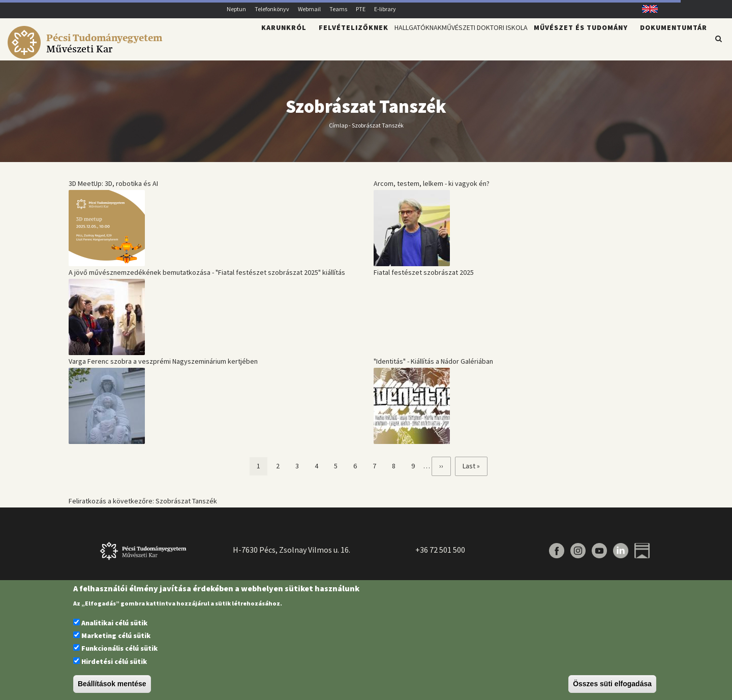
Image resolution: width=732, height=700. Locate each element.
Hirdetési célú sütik (114, 661)
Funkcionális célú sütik (119, 648)
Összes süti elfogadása (612, 684)
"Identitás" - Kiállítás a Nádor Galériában (433, 367)
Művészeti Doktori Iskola (468, 44)
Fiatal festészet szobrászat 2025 (424, 278)
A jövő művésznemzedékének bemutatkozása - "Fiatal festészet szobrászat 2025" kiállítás (207, 278)
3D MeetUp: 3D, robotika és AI (113, 189)
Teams (338, 9)
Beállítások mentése (112, 684)
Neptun (236, 9)
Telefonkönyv (272, 9)
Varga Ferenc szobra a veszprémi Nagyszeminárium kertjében (163, 367)
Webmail (309, 9)
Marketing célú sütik (116, 635)
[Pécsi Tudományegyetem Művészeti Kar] (87, 54)
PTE (361, 9)
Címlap (338, 131)
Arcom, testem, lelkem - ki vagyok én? (432, 189)
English (646, 9)
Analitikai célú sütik (114, 623)
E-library (385, 9)
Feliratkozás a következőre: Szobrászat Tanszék (143, 507)
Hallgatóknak (373, 44)
